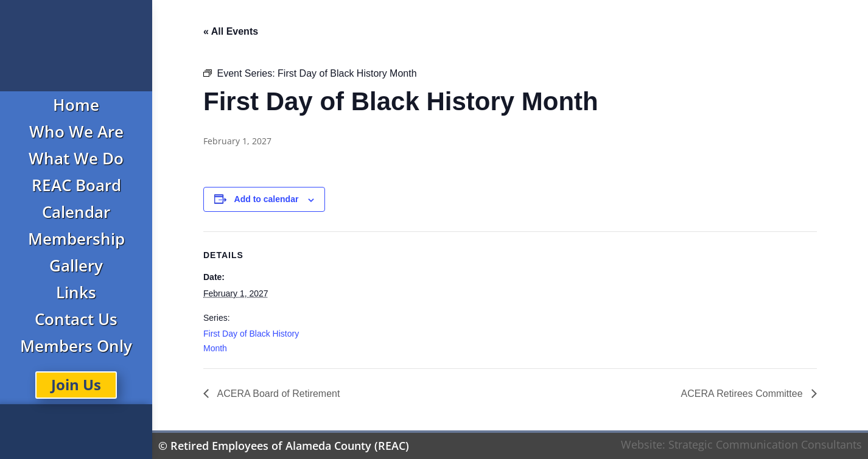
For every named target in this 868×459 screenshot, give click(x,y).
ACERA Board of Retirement (277, 394)
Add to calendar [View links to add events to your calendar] (267, 199)
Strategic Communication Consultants (765, 444)
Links (76, 292)
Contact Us (76, 319)
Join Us (76, 384)
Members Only (76, 346)
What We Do (76, 158)
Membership (76, 239)
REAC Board (76, 185)
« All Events (231, 31)
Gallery (76, 265)
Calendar (76, 212)
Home (76, 105)
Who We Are (76, 131)
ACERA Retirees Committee (743, 394)
